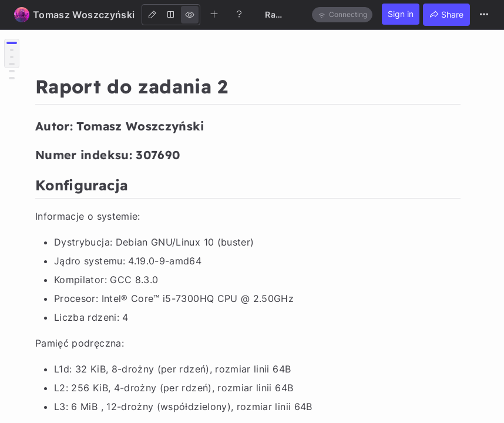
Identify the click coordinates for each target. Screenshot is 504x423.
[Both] (171, 15)
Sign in (401, 14)
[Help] (239, 14)
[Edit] (152, 15)
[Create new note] (214, 14)
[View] (190, 15)
